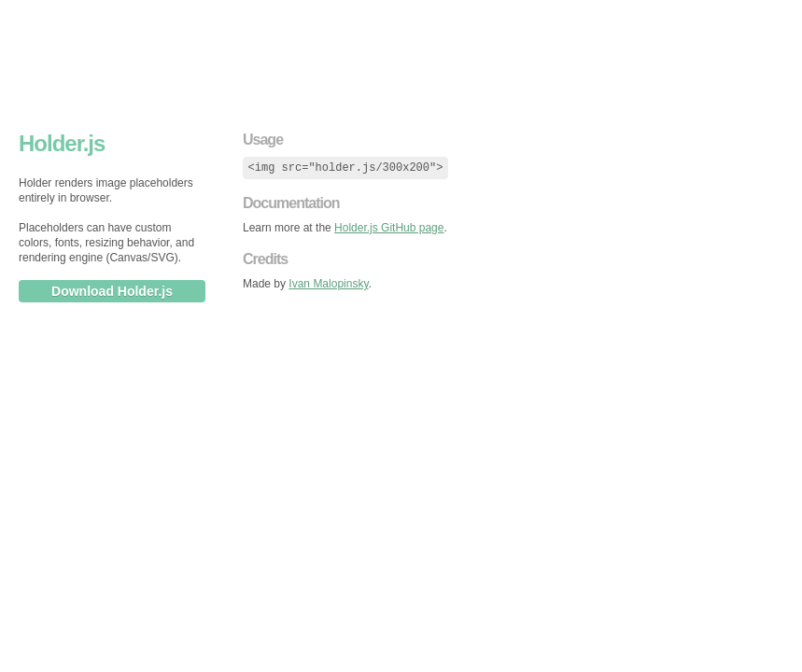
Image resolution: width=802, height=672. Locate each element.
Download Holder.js (112, 291)
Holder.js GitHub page (389, 228)
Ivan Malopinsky (328, 284)
